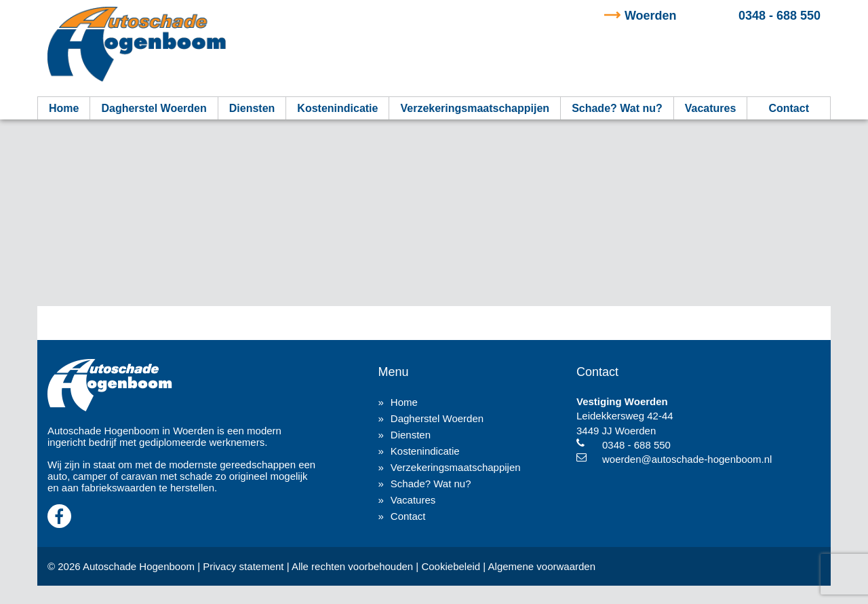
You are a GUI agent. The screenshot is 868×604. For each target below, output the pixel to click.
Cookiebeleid (451, 566)
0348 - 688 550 (723, 16)
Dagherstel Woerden (154, 108)
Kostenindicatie (337, 108)
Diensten (252, 108)
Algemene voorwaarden (542, 566)
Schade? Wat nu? (617, 108)
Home (64, 108)
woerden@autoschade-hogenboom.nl (687, 459)
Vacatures (711, 108)
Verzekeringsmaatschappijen (475, 108)
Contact (789, 108)
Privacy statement (243, 566)
